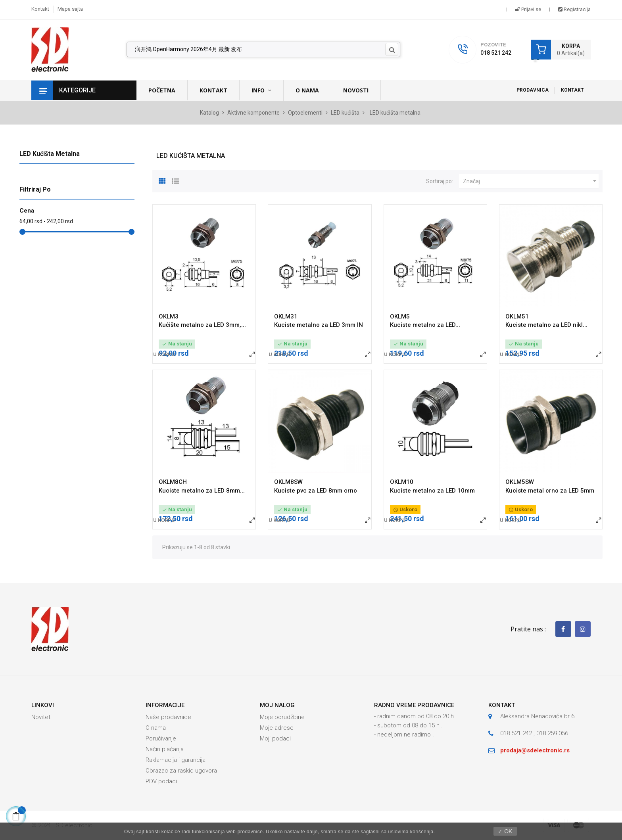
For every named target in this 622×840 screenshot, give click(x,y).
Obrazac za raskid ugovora (181, 771)
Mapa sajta (70, 9)
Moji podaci (275, 738)
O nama (156, 728)
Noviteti (41, 717)
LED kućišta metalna (50, 154)
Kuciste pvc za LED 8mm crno (316, 491)
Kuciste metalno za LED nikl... (546, 325)
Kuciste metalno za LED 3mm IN (319, 325)
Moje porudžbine (282, 717)
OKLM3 (169, 316)
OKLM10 (402, 482)
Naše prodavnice (168, 717)
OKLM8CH (173, 482)
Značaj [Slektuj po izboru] (531, 181)
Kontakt (40, 9)
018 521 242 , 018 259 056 (534, 733)
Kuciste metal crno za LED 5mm (550, 491)
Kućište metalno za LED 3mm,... (202, 325)
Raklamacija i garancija (176, 760)
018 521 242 (496, 53)
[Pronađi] (263, 50)
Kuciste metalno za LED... (425, 325)
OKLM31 (286, 316)
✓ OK (505, 831)
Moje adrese (277, 728)
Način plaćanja (165, 749)
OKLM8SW (288, 482)
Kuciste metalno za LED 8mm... (202, 491)
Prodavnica (533, 90)
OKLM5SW (520, 482)
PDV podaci (161, 781)
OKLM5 (400, 316)
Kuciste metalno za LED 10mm (432, 491)
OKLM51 (517, 316)
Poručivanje (161, 738)
